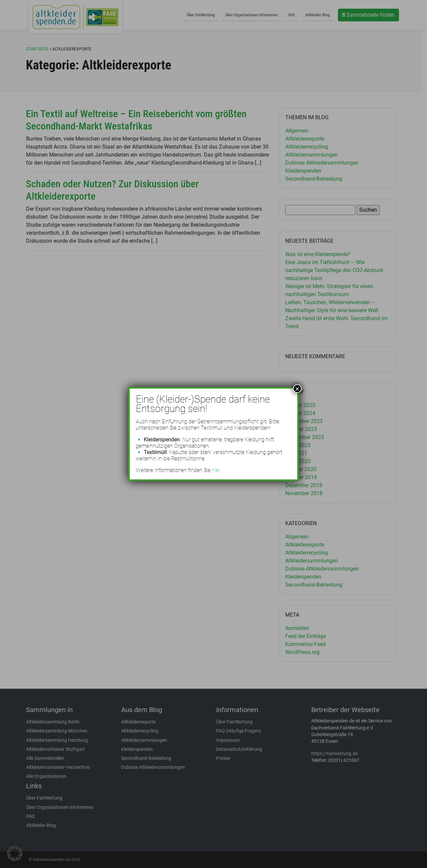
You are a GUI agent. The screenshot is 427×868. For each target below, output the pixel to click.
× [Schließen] (297, 389)
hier (216, 470)
